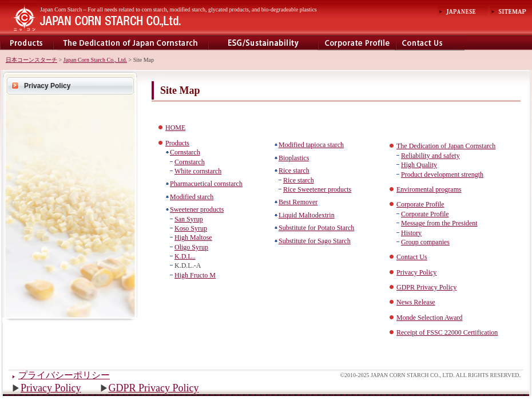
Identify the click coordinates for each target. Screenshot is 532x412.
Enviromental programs (263, 43)
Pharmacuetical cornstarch (206, 184)
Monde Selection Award (430, 318)
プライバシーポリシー (64, 375)
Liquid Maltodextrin (307, 215)
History (411, 233)
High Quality (419, 165)
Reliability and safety (430, 156)
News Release (416, 302)
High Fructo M (195, 275)
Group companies (425, 242)
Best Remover (298, 202)
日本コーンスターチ (31, 60)
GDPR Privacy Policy (154, 388)
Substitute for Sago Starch (315, 241)
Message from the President (439, 223)
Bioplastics (294, 158)
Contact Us (412, 257)
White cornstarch (198, 171)
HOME (175, 128)
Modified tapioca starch (311, 145)
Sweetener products (197, 209)
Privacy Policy (47, 86)
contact (430, 43)
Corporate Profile (357, 43)
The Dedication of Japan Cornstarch (446, 146)
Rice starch (294, 171)
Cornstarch (185, 152)
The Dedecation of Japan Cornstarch (131, 43)
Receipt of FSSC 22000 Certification (447, 332)
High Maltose (193, 237)
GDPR (406, 287)
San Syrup (189, 219)
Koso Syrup (191, 228)
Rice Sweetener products (317, 189)
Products (27, 43)
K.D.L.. (185, 256)
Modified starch (192, 197)
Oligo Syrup (191, 247)
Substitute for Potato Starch (316, 228)
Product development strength (442, 175)
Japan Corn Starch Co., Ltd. (95, 60)
